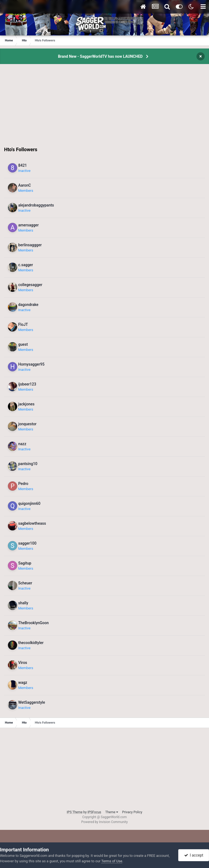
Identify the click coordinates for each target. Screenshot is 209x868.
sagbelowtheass (32, 523)
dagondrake (28, 305)
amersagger (28, 225)
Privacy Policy (132, 812)
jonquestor (27, 424)
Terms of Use (112, 861)
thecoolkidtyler (31, 643)
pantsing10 (28, 464)
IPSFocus (94, 812)
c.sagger (26, 265)
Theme (112, 812)
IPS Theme (75, 812)
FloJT (23, 324)
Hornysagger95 (31, 364)
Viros (23, 663)
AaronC (24, 185)
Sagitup (25, 563)
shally (23, 603)
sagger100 (27, 543)
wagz (23, 682)
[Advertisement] (104, 108)
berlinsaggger (30, 245)
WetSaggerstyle (32, 702)
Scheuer (25, 583)
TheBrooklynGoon (33, 623)
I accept (194, 855)
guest (23, 344)
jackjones (26, 404)
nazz (22, 444)
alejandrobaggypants (36, 205)
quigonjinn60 (29, 503)
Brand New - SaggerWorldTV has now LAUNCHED (100, 56)
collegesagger (30, 285)
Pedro (23, 484)
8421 (23, 165)
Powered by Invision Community (105, 822)
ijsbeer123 (27, 384)
